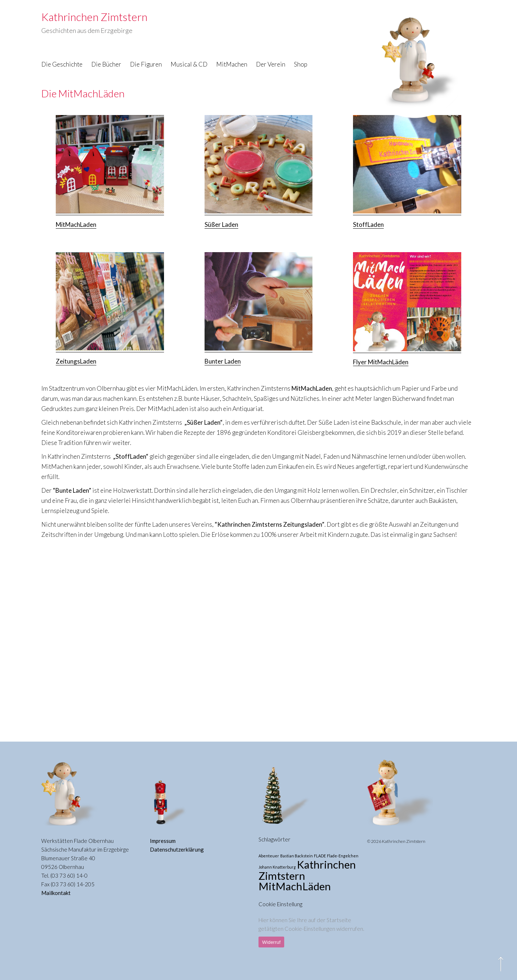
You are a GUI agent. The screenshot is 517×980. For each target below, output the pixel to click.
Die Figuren (146, 64)
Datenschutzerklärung (177, 849)
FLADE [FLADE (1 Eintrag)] (320, 856)
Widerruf (271, 942)
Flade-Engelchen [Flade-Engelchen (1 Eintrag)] (343, 856)
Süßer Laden (221, 224)
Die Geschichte (62, 64)
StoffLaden (368, 224)
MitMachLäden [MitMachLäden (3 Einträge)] (295, 886)
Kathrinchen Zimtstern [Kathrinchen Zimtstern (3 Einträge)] (307, 870)
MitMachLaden (76, 224)
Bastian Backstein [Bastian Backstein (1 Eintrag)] (297, 856)
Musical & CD (189, 64)
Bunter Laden (223, 361)
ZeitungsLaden (76, 361)
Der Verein (271, 64)
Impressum (163, 841)
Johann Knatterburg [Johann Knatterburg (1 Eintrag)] (277, 867)
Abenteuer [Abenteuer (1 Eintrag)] (269, 856)
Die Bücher (106, 64)
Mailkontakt (56, 893)
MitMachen (232, 64)
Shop (301, 64)
